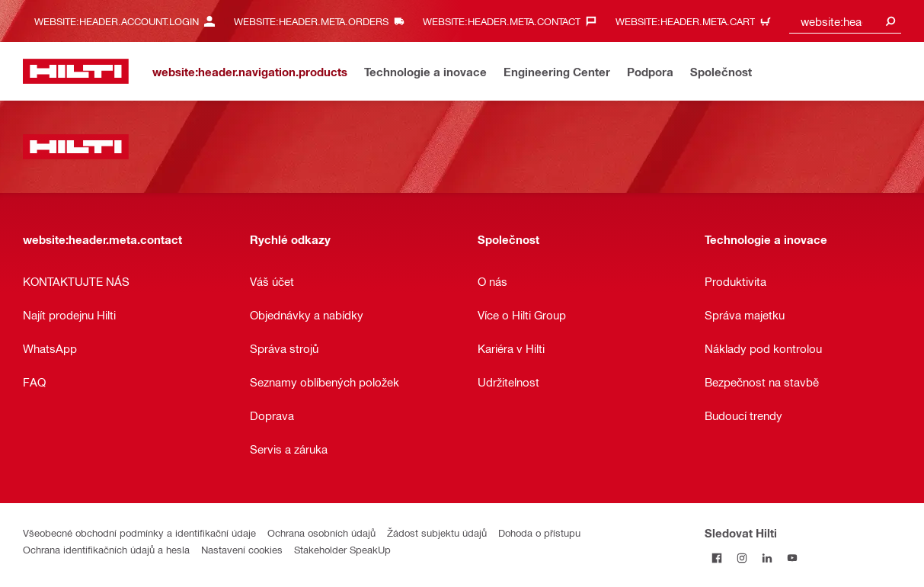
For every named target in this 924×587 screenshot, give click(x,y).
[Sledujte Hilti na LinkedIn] (767, 558)
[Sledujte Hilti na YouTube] (793, 558)
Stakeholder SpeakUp (342, 549)
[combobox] (845, 21)
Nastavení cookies (242, 549)
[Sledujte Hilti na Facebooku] (717, 558)
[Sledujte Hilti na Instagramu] (742, 558)
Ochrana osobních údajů (321, 532)
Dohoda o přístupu (539, 532)
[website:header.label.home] (76, 71)
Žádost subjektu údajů (437, 532)
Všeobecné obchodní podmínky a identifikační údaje (139, 532)
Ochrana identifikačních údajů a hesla (106, 549)
